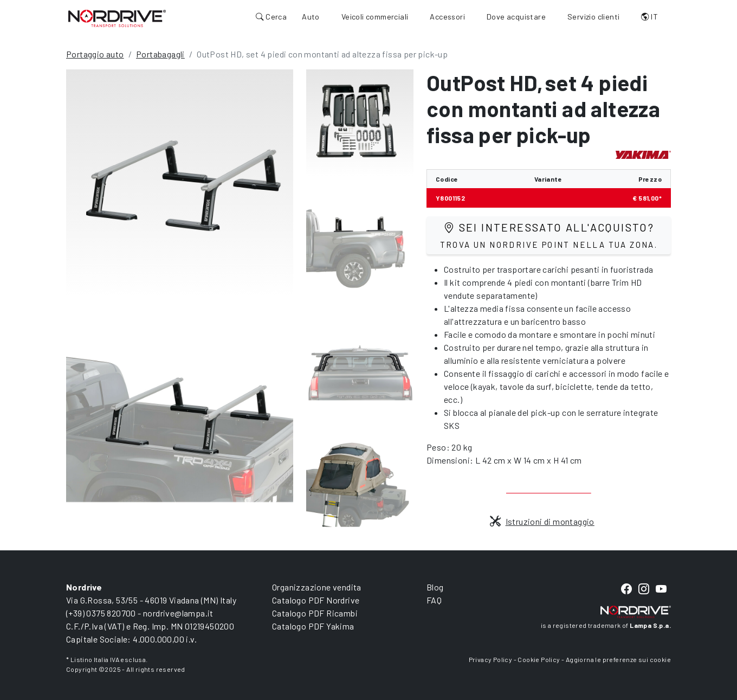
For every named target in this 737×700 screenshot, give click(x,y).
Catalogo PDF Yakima (313, 626)
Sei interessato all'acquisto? (549, 235)
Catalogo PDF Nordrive (316, 600)
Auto (311, 17)
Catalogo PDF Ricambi (315, 613)
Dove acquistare (516, 17)
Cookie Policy (539, 659)
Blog (435, 587)
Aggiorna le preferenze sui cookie (618, 659)
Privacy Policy (491, 659)
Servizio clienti (593, 17)
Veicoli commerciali (375, 17)
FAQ (434, 600)
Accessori (447, 17)
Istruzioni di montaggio (542, 521)
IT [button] (649, 17)
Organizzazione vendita (317, 587)
